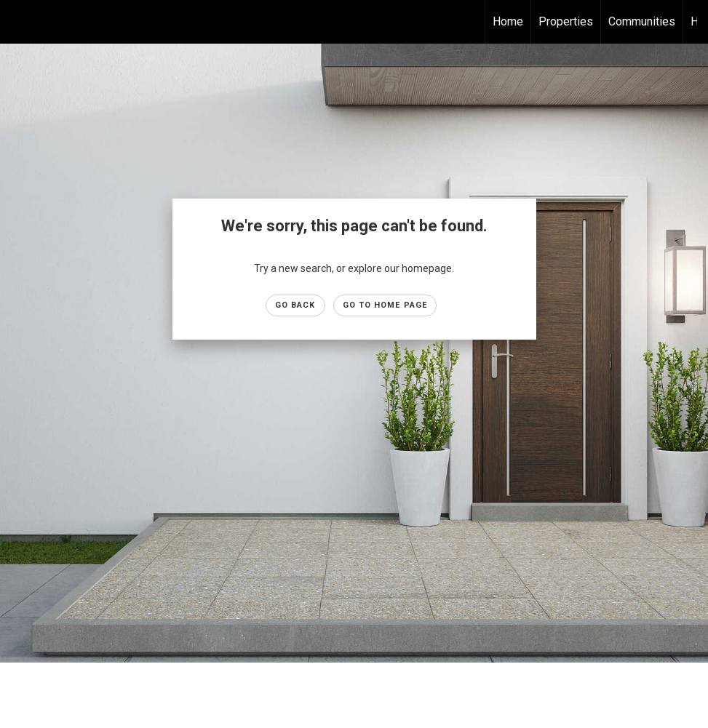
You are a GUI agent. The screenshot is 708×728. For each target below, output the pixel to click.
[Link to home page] (19, 22)
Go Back (295, 305)
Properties (566, 21)
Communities (642, 21)
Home (508, 21)
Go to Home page (385, 305)
